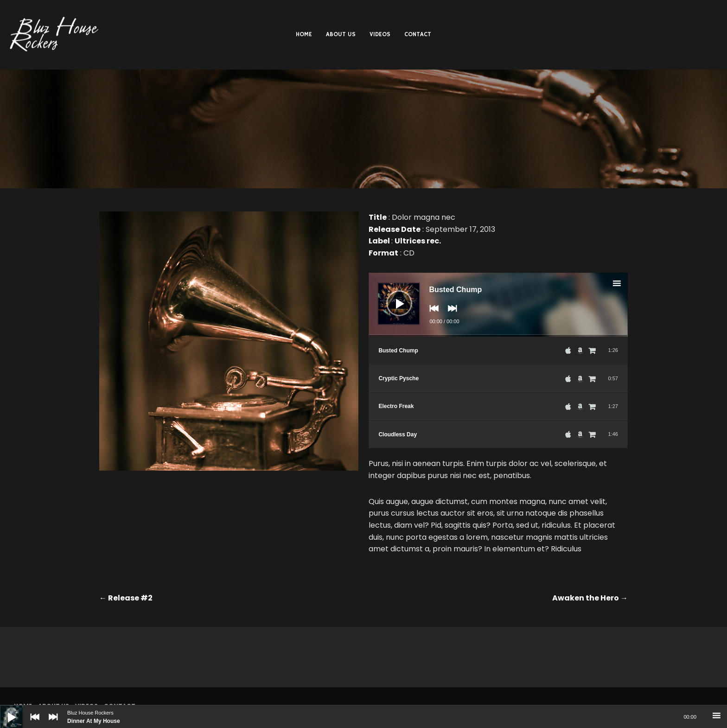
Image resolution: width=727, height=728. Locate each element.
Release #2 (126, 598)
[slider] (498, 336)
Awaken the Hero (590, 598)
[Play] (5, 710)
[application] (498, 305)
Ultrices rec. (418, 241)
